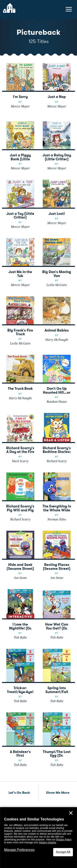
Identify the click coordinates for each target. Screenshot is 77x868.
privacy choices (48, 842)
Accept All (63, 852)
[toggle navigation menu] (69, 9)
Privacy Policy (64, 840)
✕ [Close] (71, 813)
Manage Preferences (19, 850)
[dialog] (38, 838)
